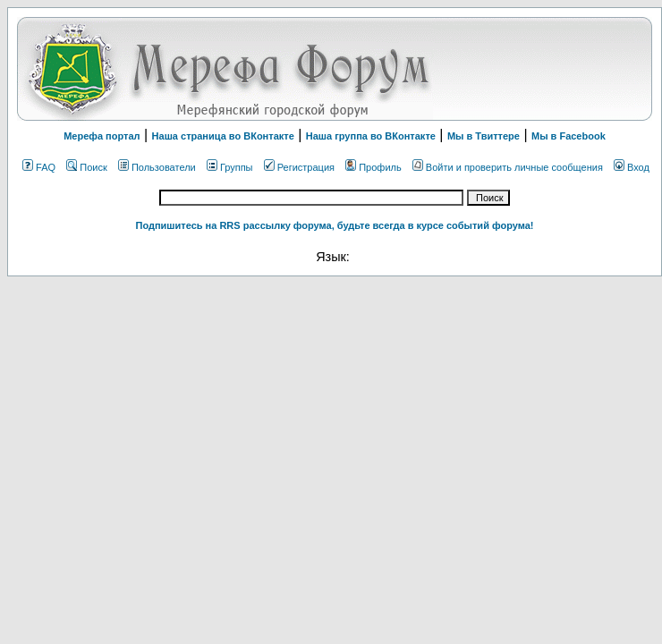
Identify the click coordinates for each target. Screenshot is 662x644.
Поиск (86, 167)
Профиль (373, 167)
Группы (230, 167)
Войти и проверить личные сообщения (508, 167)
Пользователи (157, 167)
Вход (632, 167)
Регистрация (299, 167)
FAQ (39, 167)
